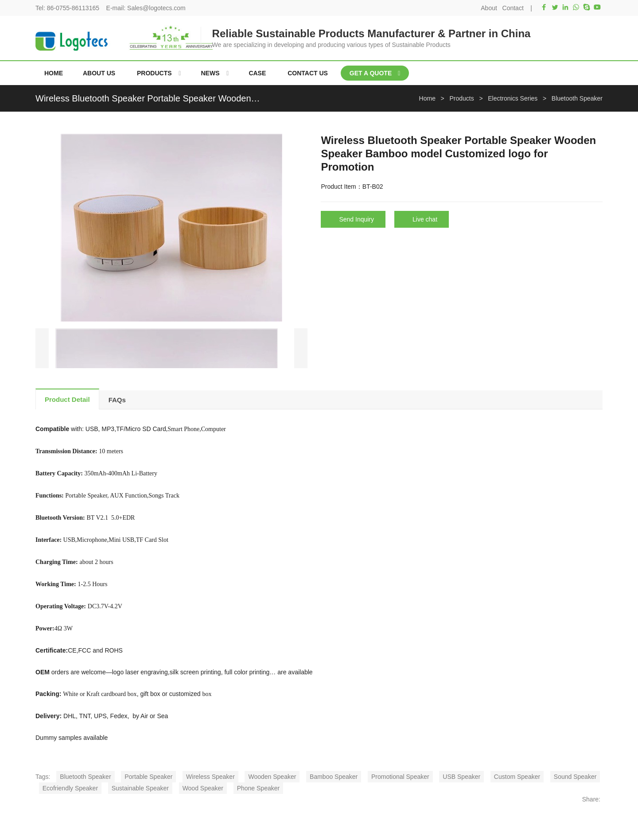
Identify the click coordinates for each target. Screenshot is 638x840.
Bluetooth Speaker (85, 777)
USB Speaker (461, 777)
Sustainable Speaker (140, 788)
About (489, 8)
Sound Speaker (575, 777)
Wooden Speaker (272, 777)
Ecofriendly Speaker (70, 788)
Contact (513, 8)
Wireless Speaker (210, 777)
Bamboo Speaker (334, 777)
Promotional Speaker (400, 777)
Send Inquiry (356, 219)
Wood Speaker (203, 788)
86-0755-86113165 (73, 8)
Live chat (425, 219)
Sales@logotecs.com (156, 8)
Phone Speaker (259, 788)
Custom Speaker (517, 777)
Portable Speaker (148, 777)
